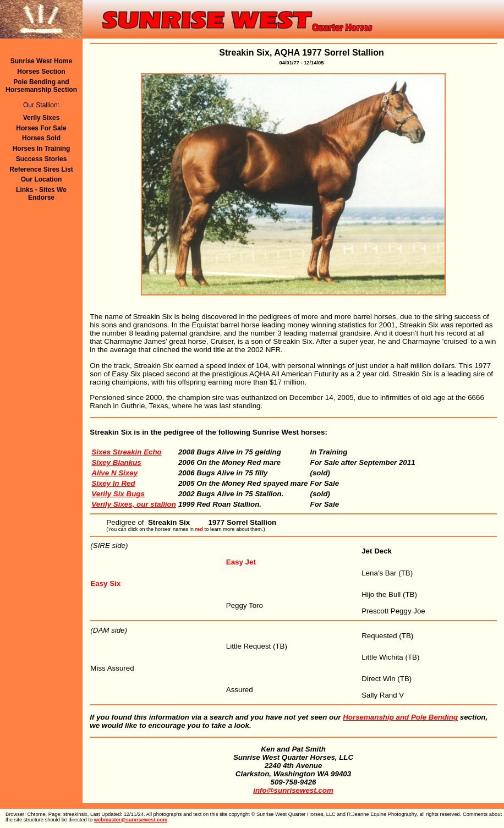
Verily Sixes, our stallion (134, 504)
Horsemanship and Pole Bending (400, 717)
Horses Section (41, 72)
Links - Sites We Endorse (41, 194)
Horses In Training (42, 149)
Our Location (42, 179)
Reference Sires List (41, 169)
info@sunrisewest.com (293, 790)
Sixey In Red (113, 483)
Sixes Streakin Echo (126, 452)
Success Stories (42, 159)
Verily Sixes (42, 118)
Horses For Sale (41, 128)
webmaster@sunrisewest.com (131, 820)
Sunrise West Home (41, 61)
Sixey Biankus (116, 462)
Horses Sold (41, 138)
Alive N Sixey (114, 473)
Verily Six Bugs (118, 494)
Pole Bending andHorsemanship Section (41, 86)
